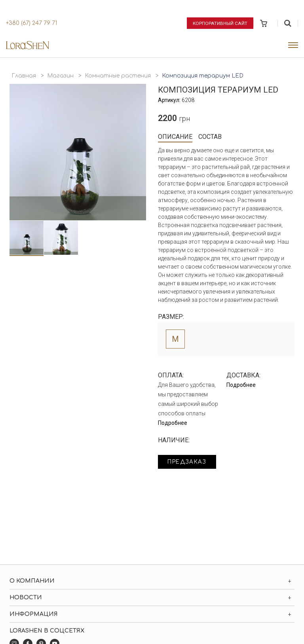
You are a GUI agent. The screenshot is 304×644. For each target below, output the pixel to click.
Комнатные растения (118, 76)
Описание (175, 137)
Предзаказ (188, 462)
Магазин (60, 76)
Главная (24, 76)
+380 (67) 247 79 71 (31, 23)
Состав (210, 137)
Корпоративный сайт (220, 23)
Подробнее (173, 423)
